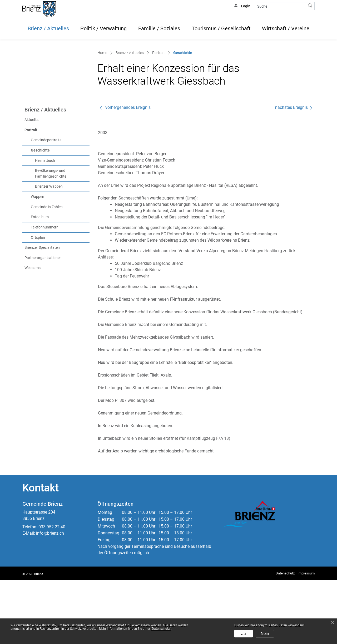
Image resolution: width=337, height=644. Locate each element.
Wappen (38, 261)
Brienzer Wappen (49, 250)
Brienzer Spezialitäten (42, 312)
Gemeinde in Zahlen (47, 271)
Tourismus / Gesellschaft (221, 28)
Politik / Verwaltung (103, 28)
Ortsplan (38, 301)
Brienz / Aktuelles (48, 28)
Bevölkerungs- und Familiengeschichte (51, 238)
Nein (265, 634)
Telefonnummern (45, 291)
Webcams (33, 332)
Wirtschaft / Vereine (286, 28)
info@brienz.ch (50, 597)
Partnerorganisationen (43, 322)
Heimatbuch (45, 224)
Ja (244, 634)
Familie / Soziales (159, 28)
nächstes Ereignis (294, 171)
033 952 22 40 (52, 591)
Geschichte (51, 214)
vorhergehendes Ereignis (125, 171)
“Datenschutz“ (161, 629)
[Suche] (281, 6)
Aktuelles (32, 184)
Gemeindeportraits (46, 204)
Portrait (31, 194)
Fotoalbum (40, 281)
